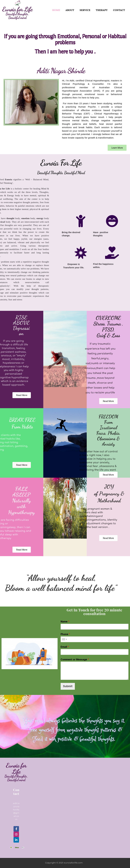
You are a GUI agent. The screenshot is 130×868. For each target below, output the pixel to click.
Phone (65, 634)
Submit (68, 686)
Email (65, 647)
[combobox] (64, 639)
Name (65, 621)
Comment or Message (75, 659)
